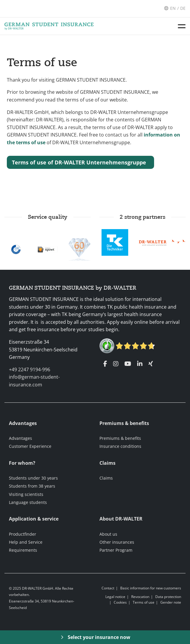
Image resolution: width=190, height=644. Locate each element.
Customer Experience (30, 446)
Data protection (168, 597)
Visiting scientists (26, 494)
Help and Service (26, 542)
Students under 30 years (33, 478)
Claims (106, 478)
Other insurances (117, 542)
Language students (28, 502)
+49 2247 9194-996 (30, 369)
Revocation (140, 597)
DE (183, 8)
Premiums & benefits (120, 438)
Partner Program (116, 550)
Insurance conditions (120, 446)
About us (108, 534)
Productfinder (23, 534)
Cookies (120, 602)
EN (173, 8)
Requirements (23, 550)
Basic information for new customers (151, 588)
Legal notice (115, 597)
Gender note (171, 602)
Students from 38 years (32, 486)
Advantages (20, 438)
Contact (108, 588)
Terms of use (42, 62)
